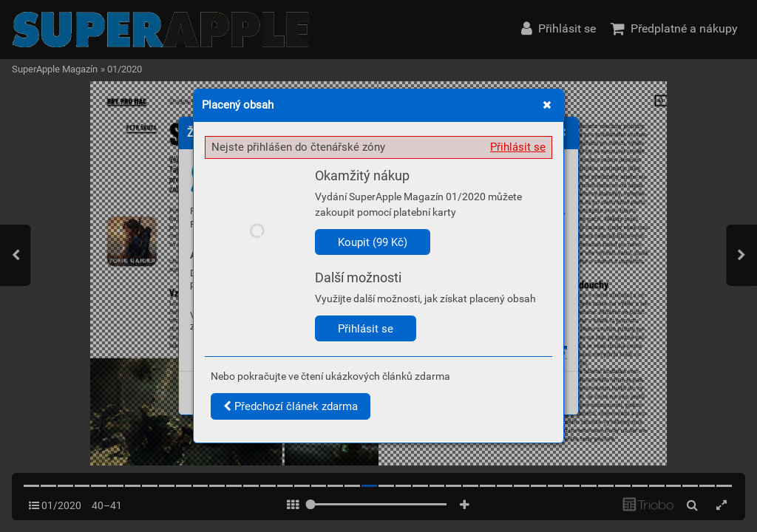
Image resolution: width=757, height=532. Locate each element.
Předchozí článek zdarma (291, 406)
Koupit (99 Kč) (373, 242)
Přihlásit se (518, 147)
